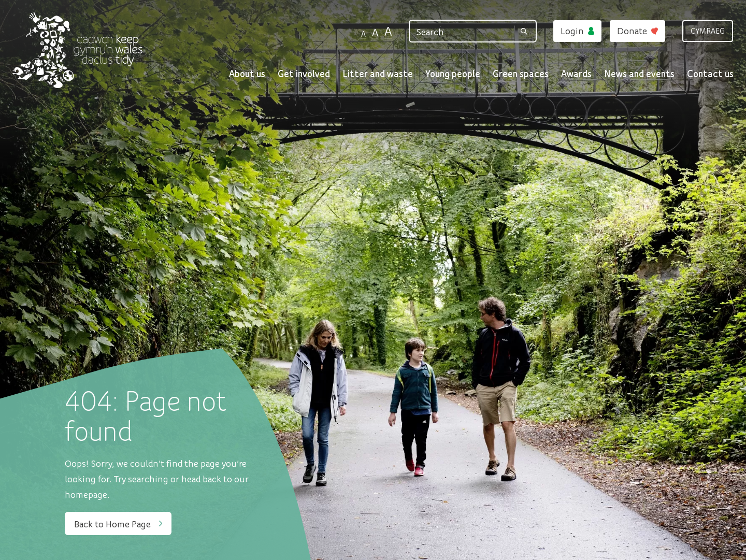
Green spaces (521, 73)
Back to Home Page (118, 523)
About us (247, 73)
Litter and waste (378, 73)
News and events (639, 73)
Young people (453, 73)
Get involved (304, 73)
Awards (576, 73)
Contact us (710, 73)
